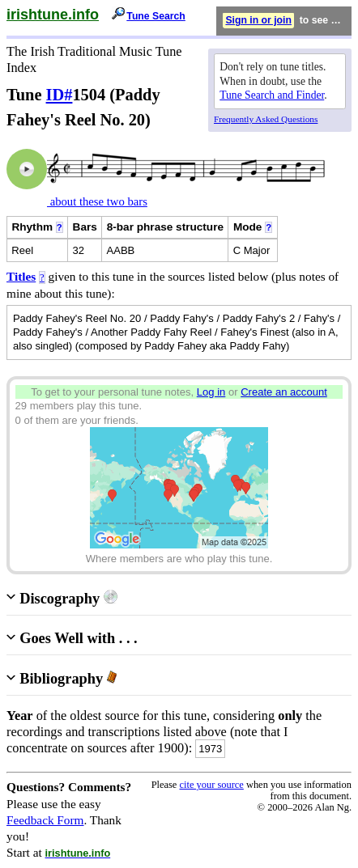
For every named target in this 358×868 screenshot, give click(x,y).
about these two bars (97, 201)
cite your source (211, 785)
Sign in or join (258, 20)
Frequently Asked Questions (266, 119)
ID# (60, 95)
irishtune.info (53, 15)
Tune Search (156, 16)
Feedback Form (45, 820)
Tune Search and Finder (272, 95)
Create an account (284, 392)
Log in (211, 392)
